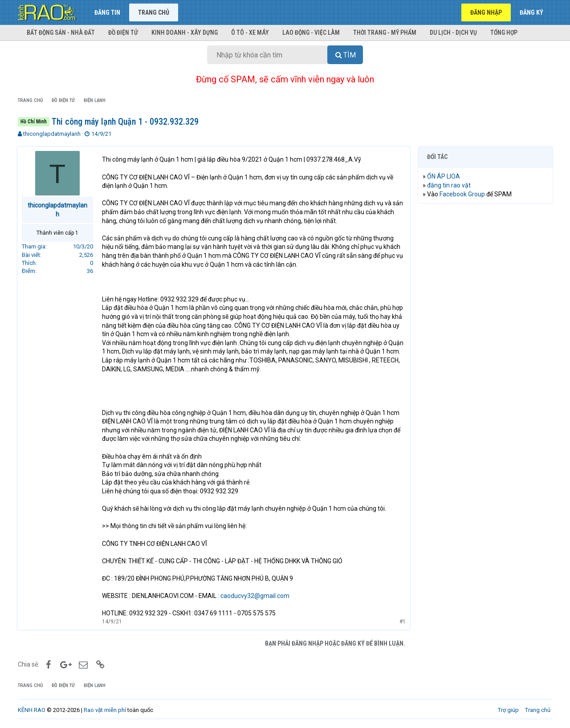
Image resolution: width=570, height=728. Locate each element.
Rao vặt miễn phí (105, 710)
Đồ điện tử (123, 33)
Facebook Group (463, 194)
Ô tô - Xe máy (250, 33)
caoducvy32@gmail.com (256, 596)
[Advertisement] (485, 346)
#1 (402, 622)
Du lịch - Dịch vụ (453, 33)
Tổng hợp (504, 33)
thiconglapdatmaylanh (52, 134)
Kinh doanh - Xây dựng (185, 33)
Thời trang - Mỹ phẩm (385, 33)
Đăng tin (107, 12)
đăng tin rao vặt (450, 185)
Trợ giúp (508, 710)
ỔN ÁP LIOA (444, 176)
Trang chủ (154, 12)
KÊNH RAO (32, 710)
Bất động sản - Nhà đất (61, 33)
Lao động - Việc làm (311, 33)
